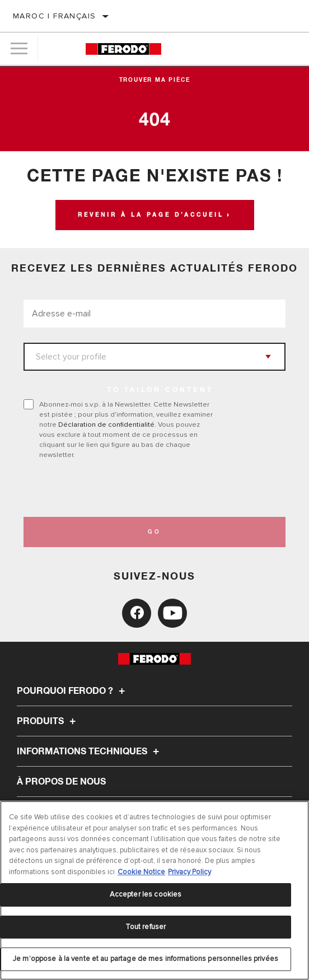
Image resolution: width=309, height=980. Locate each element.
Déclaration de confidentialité (106, 424)
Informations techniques (90, 752)
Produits (48, 721)
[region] (154, 890)
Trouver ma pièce (155, 80)
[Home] (123, 49)
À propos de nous (61, 782)
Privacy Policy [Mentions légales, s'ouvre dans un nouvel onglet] (189, 872)
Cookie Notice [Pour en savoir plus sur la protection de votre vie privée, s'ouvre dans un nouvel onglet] (141, 872)
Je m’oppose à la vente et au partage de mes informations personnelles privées (146, 959)
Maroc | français (54, 16)
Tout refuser (146, 927)
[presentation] (117, 488)
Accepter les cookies (146, 894)
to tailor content (160, 390)
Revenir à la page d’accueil (151, 215)
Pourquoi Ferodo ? (72, 691)
